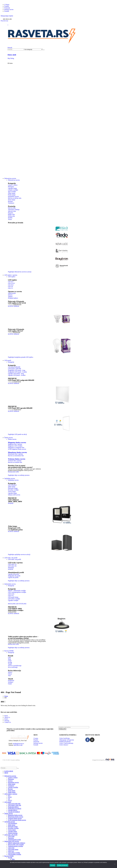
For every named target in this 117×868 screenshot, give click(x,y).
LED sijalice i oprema (11, 275)
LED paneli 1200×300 (14, 805)
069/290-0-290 (18, 745)
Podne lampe (12, 792)
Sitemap (7, 721)
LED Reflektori (13, 823)
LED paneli (8, 360)
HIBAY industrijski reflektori (17, 843)
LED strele (11, 848)
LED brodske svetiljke (15, 854)
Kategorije (11, 362)
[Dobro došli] (58, 57)
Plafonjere (11, 779)
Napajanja (11, 838)
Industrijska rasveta (10, 584)
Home (6, 716)
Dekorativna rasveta (10, 178)
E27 (9, 795)
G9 (9, 799)
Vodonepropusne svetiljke (15, 846)
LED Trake (11, 836)
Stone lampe (12, 791)
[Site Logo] (42, 44)
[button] (7, 16)
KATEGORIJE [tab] (9, 771)
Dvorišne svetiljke (13, 828)
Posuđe (10, 858)
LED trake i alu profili (11, 558)
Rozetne (10, 789)
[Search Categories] (33, 49)
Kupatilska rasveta (13, 782)
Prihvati (53, 865)
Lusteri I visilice (13, 778)
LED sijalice (12, 277)
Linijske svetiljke (13, 787)
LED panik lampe (13, 849)
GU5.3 (10, 800)
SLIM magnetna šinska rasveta (17, 820)
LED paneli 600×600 (14, 804)
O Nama (7, 5)
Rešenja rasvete (9, 9)
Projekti (7, 6)
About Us (7, 717)
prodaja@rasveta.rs (18, 744)
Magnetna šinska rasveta (17, 442)
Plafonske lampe (13, 827)
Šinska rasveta (12, 439)
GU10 (10, 797)
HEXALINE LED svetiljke (16, 845)
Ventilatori (11, 786)
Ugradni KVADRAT (14, 812)
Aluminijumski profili (14, 840)
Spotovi (10, 781)
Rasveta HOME (9, 651)
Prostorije (7, 8)
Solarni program (13, 833)
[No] (115, 864)
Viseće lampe (12, 830)
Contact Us (8, 722)
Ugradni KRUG (13, 810)
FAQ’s (6, 719)
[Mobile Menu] (8, 25)
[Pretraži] (44, 50)
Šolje (13, 859)
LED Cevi (11, 851)
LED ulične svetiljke (14, 853)
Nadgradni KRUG (13, 807)
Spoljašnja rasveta (10, 478)
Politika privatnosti (62, 865)
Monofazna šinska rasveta (17, 452)
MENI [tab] (6, 773)
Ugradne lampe (12, 831)
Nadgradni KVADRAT (15, 809)
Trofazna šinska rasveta (17, 459)
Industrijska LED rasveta (12, 841)
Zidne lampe (12, 784)
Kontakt (7, 11)
